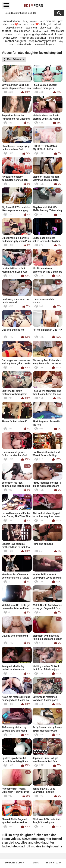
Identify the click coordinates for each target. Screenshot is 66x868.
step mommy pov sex (42, 41)
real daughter (22, 31)
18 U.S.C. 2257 (54, 863)
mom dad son (12, 21)
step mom (31, 28)
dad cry (9, 35)
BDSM (33, 5)
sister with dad (25, 44)
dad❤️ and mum (20, 24)
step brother (57, 31)
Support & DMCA (15, 863)
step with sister (14, 28)
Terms (35, 863)
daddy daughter (30, 21)
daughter (37, 31)
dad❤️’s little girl (41, 24)
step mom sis (48, 21)
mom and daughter (45, 44)
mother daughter (16, 41)
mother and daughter (33, 38)
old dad (57, 24)
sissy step (46, 28)
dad (46, 31)
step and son (56, 38)
